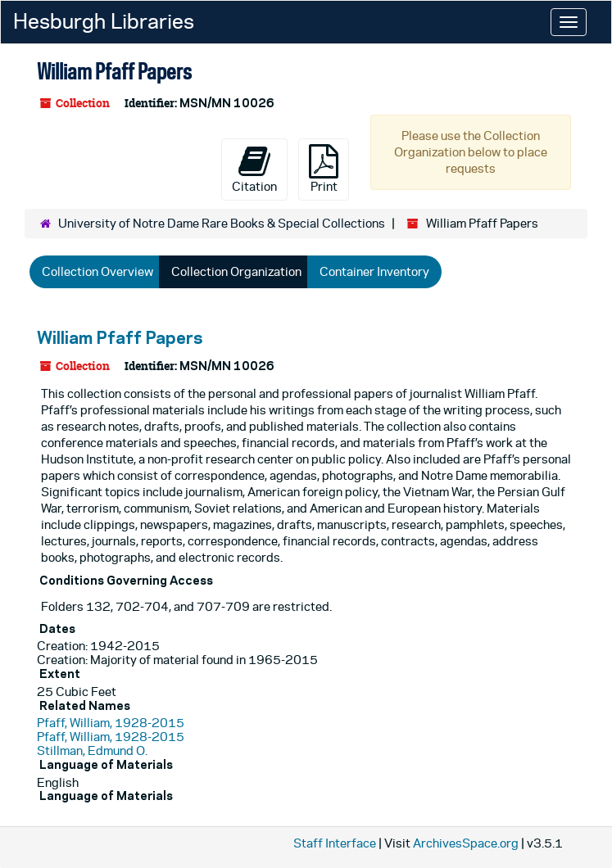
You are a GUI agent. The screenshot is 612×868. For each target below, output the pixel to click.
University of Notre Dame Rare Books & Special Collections (222, 223)
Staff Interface (335, 843)
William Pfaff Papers (120, 337)
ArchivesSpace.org (466, 843)
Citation (254, 169)
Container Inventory (374, 271)
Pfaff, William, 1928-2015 (111, 723)
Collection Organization (236, 271)
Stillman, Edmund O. (92, 750)
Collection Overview (97, 271)
